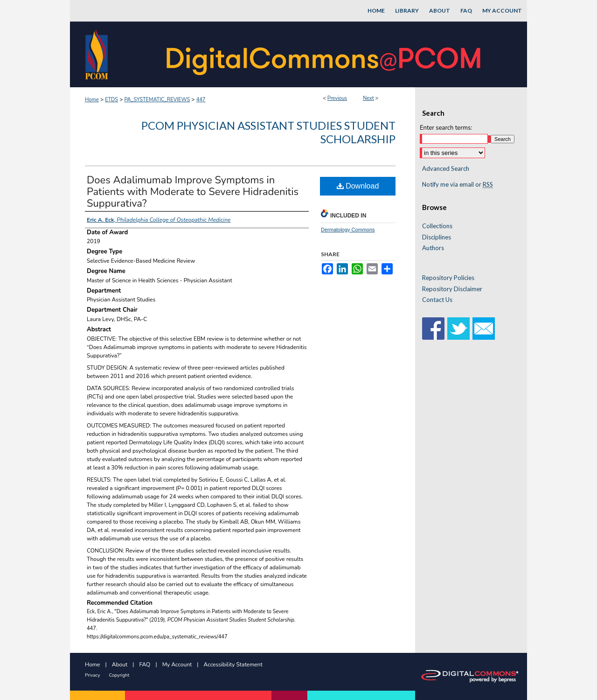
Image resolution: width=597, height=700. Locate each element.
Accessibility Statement (233, 665)
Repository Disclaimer (452, 289)
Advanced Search (446, 168)
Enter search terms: (446, 128)
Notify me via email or (458, 185)
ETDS (111, 100)
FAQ (145, 665)
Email (484, 329)
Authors (433, 248)
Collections (437, 226)
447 (201, 100)
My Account (177, 665)
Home (92, 100)
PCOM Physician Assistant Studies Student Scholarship (268, 132)
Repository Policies (448, 278)
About (120, 665)
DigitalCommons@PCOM (325, 54)
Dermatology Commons (348, 230)
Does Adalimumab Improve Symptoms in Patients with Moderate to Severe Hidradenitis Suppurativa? (193, 192)
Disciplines (437, 237)
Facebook (433, 329)
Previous (337, 98)
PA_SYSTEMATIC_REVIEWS (157, 100)
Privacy (92, 675)
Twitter (458, 329)
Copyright (119, 675)
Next (368, 98)
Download (358, 186)
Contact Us (437, 300)
